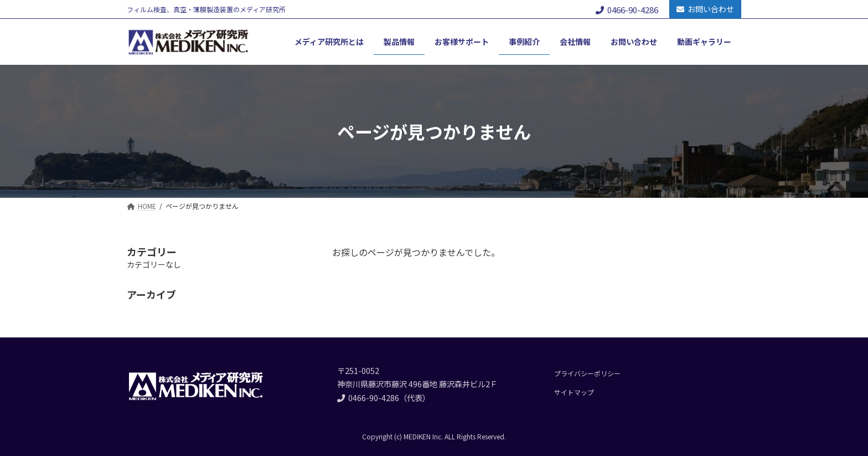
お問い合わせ (705, 9)
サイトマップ (574, 392)
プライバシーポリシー (587, 373)
